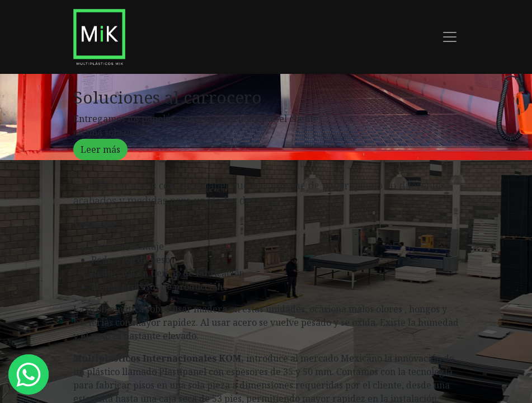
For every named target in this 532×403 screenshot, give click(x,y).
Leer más (100, 149)
